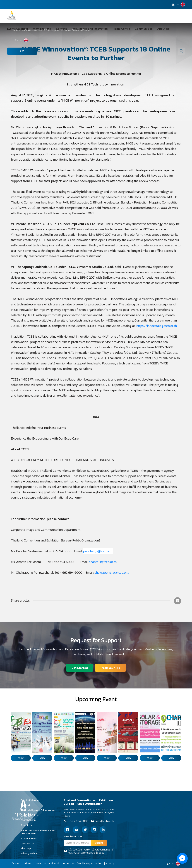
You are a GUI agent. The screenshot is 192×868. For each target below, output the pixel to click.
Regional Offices (31, 815)
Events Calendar (18, 29)
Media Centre (113, 29)
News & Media (30, 820)
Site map (27, 848)
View (21, 758)
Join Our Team (30, 838)
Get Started (79, 668)
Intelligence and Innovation (84, 29)
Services (58, 29)
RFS (14, 51)
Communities (134, 29)
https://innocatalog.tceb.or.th (157, 326)
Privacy (110, 863)
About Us (151, 29)
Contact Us (29, 843)
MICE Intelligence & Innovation (39, 810)
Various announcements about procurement (39, 832)
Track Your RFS (111, 668)
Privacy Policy (30, 853)
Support (27, 805)
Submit (99, 843)
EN (173, 4)
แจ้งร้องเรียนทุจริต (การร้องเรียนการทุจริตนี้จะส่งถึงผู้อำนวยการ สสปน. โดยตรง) (89, 851)
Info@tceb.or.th (103, 822)
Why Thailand (40, 29)
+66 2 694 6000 (76, 822)
